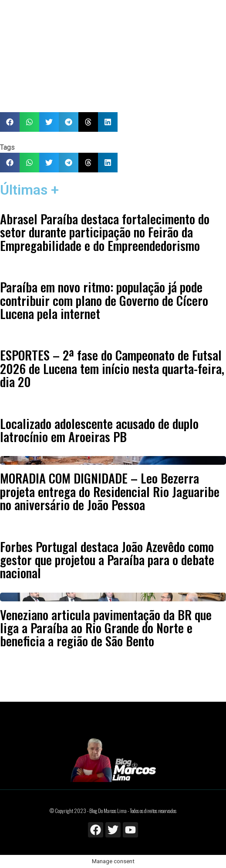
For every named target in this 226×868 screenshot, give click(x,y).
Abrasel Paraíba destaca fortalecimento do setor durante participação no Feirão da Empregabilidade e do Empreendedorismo (105, 232)
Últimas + (29, 190)
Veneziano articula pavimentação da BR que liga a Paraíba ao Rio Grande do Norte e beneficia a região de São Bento (106, 628)
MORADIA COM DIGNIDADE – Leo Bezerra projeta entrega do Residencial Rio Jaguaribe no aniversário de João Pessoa (110, 491)
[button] (10, 122)
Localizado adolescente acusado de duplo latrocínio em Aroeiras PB (99, 430)
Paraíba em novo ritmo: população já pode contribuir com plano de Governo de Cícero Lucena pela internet (104, 300)
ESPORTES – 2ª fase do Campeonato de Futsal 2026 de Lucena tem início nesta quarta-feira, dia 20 (112, 368)
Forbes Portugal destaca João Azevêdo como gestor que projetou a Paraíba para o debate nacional (107, 560)
